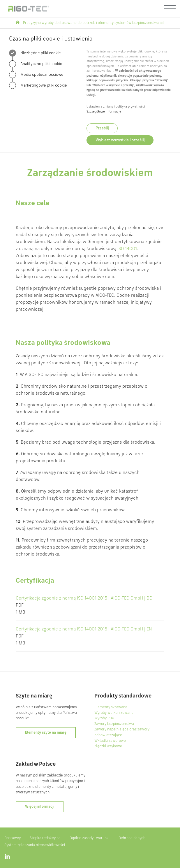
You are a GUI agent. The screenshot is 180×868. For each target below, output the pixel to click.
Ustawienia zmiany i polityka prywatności (116, 107)
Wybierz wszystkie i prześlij (120, 140)
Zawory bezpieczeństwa (114, 724)
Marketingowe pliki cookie (38, 85)
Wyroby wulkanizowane (114, 713)
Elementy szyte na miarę (46, 733)
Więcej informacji (40, 807)
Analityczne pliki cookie (36, 64)
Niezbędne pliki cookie (35, 53)
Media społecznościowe (36, 75)
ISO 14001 (127, 249)
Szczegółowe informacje (104, 112)
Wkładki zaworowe (110, 741)
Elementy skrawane (111, 707)
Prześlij (102, 128)
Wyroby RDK (104, 718)
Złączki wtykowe (108, 746)
